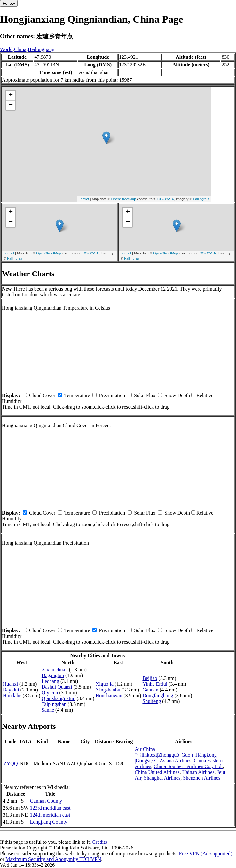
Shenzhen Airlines (202, 778)
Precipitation (112, 395)
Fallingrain (201, 199)
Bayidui (11, 690)
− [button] (11, 105)
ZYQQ (11, 763)
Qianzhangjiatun (59, 698)
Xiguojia (105, 684)
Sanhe (48, 710)
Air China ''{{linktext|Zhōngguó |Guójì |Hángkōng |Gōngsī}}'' (176, 755)
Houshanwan (109, 695)
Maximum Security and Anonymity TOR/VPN (53, 859)
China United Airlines (157, 772)
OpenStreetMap (124, 199)
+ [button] (11, 95)
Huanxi (10, 684)
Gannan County (46, 801)
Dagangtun (53, 675)
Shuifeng (152, 701)
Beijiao (150, 678)
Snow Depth (177, 395)
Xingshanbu (108, 690)
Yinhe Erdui (155, 684)
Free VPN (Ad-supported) (205, 853)
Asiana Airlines (175, 761)
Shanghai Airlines (162, 778)
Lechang (50, 681)
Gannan (150, 690)
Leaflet (84, 199)
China (20, 49)
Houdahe (12, 695)
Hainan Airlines (198, 772)
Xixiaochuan (55, 670)
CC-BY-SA (166, 199)
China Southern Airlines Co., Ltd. (188, 766)
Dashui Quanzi (57, 687)
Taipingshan (54, 704)
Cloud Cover (42, 395)
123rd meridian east (50, 808)
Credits (99, 842)
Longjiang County (48, 822)
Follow (9, 3)
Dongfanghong (158, 695)
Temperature (77, 395)
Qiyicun (50, 693)
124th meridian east (50, 815)
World (6, 49)
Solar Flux (145, 395)
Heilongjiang (41, 49)
